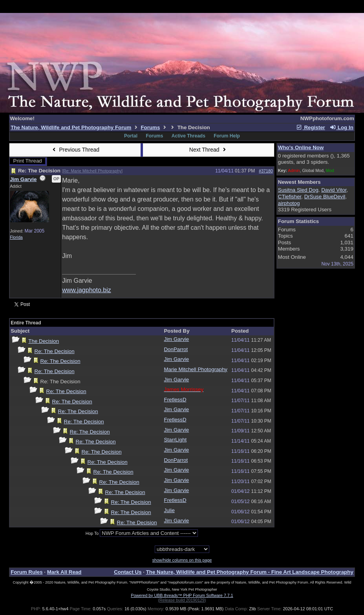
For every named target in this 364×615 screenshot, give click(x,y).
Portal (131, 136)
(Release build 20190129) (182, 600)
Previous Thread (75, 150)
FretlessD (175, 400)
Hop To (92, 533)
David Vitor (334, 190)
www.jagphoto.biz (87, 290)
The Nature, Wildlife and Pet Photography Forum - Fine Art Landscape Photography (250, 572)
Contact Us (128, 572)
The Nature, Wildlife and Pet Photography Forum (71, 127)
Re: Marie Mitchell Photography (92, 171)
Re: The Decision (55, 351)
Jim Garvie (23, 179)
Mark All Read (64, 572)
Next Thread (209, 150)
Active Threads (188, 136)
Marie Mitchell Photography (196, 369)
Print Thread (28, 161)
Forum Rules (27, 572)
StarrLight (175, 440)
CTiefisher (290, 197)
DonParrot (176, 349)
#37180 (266, 171)
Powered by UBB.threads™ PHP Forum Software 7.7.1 (182, 595)
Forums (150, 127)
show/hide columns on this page (182, 560)
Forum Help (227, 136)
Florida (16, 237)
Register (311, 127)
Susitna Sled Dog (298, 190)
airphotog (289, 203)
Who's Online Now (301, 147)
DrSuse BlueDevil (325, 197)
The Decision (44, 341)
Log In (341, 127)
